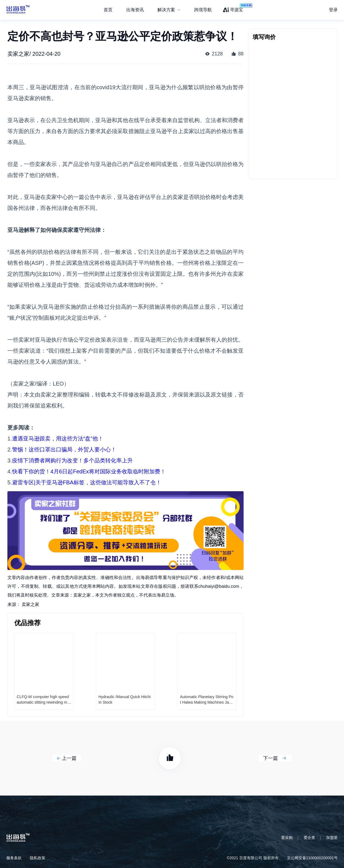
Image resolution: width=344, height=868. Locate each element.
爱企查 (309, 838)
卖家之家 (30, 604)
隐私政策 (38, 858)
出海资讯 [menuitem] (135, 10)
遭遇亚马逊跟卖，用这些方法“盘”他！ (58, 439)
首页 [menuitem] (108, 10)
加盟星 (332, 838)
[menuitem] (169, 10)
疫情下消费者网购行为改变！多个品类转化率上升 (72, 460)
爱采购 (287, 838)
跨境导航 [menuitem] (203, 10)
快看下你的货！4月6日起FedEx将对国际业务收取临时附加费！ (89, 471)
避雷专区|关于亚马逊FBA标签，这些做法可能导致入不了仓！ (87, 482)
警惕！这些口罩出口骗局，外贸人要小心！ (64, 450)
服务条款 (14, 858)
